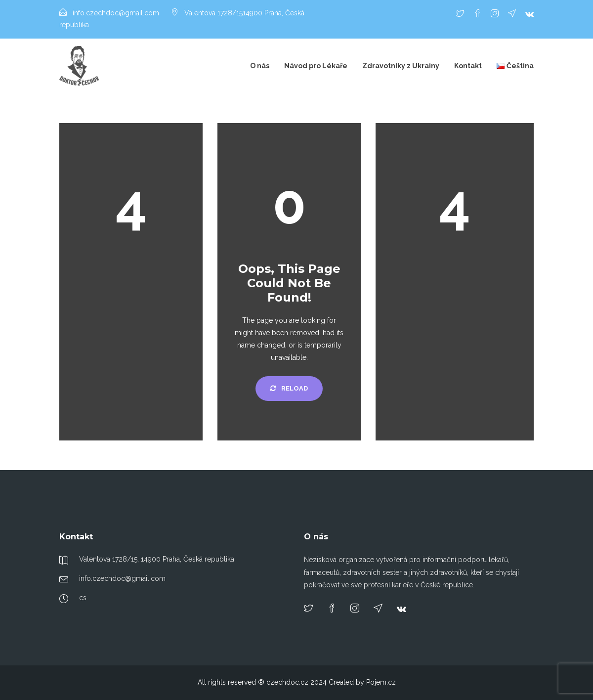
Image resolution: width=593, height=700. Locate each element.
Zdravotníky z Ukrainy (401, 66)
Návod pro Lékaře (316, 66)
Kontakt (468, 66)
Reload (289, 388)
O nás (260, 66)
